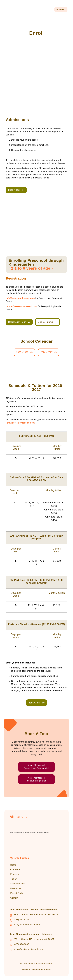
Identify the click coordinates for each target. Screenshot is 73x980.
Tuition (14, 879)
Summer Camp (18, 884)
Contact (14, 898)
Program (15, 874)
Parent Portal (17, 893)
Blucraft (47, 970)
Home (13, 865)
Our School (16, 870)
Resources (16, 888)
